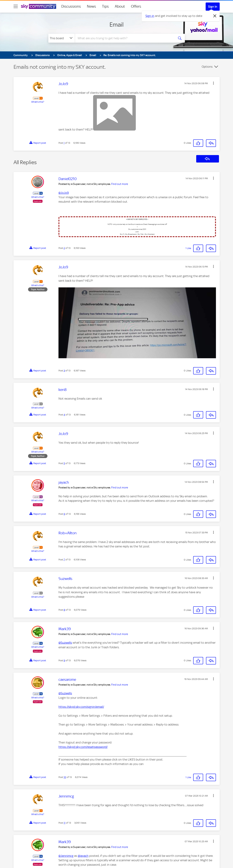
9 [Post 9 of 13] (64, 660)
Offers (136, 6)
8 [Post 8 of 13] (64, 610)
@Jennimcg (66, 856)
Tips (105, 6)
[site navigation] (16, 6)
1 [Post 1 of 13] (64, 143)
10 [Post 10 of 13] (65, 777)
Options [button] (207, 67)
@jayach (83, 856)
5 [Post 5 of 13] (64, 463)
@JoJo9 (64, 193)
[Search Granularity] (62, 38)
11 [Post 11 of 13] (65, 823)
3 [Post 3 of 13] (64, 371)
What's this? (38, 102)
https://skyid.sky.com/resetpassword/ (83, 747)
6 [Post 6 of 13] (64, 514)
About (120, 6)
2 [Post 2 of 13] (64, 248)
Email (116, 25)
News (91, 6)
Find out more (120, 184)
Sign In (213, 7)
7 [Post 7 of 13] (64, 560)
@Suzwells (65, 643)
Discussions (71, 6)
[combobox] (124, 38)
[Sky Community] (39, 6)
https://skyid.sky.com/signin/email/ (81, 707)
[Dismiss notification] (215, 16)
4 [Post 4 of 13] (64, 415)
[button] (213, 83)
